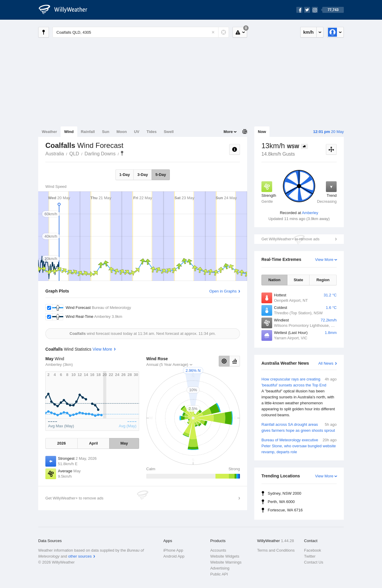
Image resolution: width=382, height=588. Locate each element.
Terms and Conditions (276, 550)
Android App (174, 556)
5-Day (161, 175)
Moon (122, 132)
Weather (49, 132)
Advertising (220, 568)
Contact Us (314, 562)
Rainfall (88, 132)
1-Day (125, 175)
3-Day (143, 175)
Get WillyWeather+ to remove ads (290, 239)
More (228, 132)
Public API (219, 574)
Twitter (310, 556)
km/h (308, 32)
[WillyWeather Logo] (66, 10)
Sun (106, 132)
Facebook (313, 550)
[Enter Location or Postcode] (141, 32)
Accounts (218, 550)
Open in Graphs (223, 291)
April (93, 443)
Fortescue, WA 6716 (285, 510)
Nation (274, 280)
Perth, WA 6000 (281, 502)
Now (262, 132)
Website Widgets (225, 556)
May (124, 443)
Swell (169, 132)
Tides (152, 132)
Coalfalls (122, 153)
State (298, 280)
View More (324, 260)
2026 (61, 443)
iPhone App (173, 550)
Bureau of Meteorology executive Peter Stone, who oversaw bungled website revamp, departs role (299, 446)
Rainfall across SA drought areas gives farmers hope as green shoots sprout (299, 427)
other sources (80, 556)
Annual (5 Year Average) (167, 365)
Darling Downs (100, 154)
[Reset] (213, 32)
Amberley (310, 213)
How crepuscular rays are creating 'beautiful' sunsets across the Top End (299, 397)
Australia (55, 154)
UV (137, 132)
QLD (74, 154)
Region (323, 280)
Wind (69, 132)
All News (326, 363)
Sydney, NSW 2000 (284, 493)
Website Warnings (226, 562)
